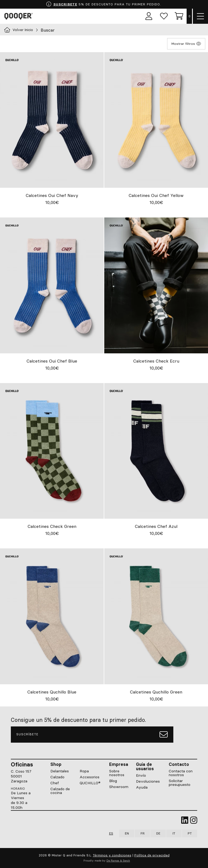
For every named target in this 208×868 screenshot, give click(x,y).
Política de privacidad (152, 855)
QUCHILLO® (90, 783)
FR (143, 833)
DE (158, 833)
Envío (141, 775)
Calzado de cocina (60, 791)
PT (190, 833)
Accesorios (90, 777)
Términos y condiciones (112, 855)
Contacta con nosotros (181, 773)
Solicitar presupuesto (180, 783)
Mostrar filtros (186, 44)
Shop (56, 764)
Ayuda (142, 787)
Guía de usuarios (145, 766)
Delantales (60, 771)
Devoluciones (148, 781)
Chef (55, 783)
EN (127, 833)
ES (111, 833)
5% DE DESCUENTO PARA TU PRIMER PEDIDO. (103, 4)
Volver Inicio (19, 30)
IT (174, 833)
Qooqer (19, 16)
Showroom (119, 787)
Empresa (119, 764)
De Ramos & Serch (118, 861)
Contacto (179, 764)
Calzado (57, 777)
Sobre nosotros (117, 773)
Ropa (84, 771)
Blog (113, 781)
